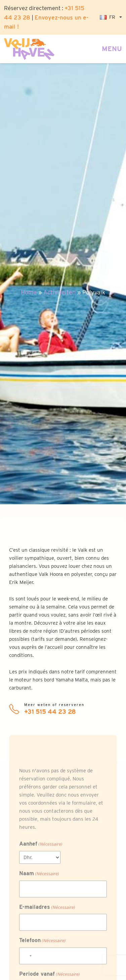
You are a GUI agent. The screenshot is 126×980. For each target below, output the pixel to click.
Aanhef (41, 849)
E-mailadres (47, 911)
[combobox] (27, 960)
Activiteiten (59, 292)
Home (29, 292)
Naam (39, 878)
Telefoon (43, 945)
